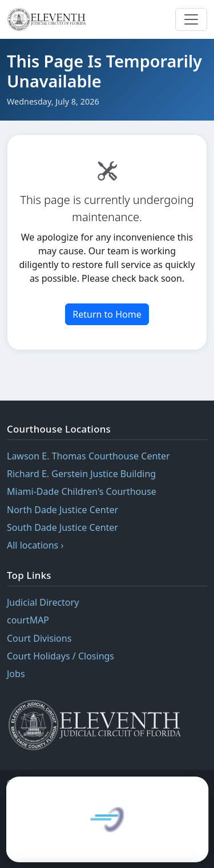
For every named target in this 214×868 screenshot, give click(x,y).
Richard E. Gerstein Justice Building (81, 474)
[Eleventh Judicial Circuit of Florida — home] (48, 19)
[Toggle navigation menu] (191, 19)
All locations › (35, 545)
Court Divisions (39, 638)
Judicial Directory (43, 602)
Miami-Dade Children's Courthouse (82, 491)
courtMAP (28, 620)
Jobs (16, 674)
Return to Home (107, 314)
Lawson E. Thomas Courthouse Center (88, 456)
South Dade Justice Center (62, 527)
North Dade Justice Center (62, 510)
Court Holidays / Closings (60, 656)
